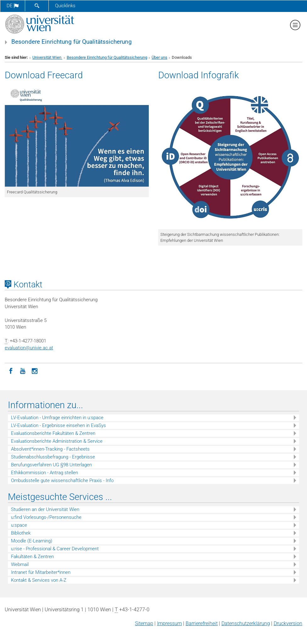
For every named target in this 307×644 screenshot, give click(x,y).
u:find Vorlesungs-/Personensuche (46, 517)
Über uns (159, 57)
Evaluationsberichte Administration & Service (57, 441)
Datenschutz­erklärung (246, 623)
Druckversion (288, 623)
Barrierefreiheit (202, 623)
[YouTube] (23, 370)
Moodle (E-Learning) (32, 541)
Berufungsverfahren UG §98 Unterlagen (51, 465)
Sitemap (144, 623)
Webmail (20, 564)
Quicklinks (65, 6)
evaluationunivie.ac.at (29, 348)
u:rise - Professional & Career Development (55, 549)
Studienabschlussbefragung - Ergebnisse (53, 457)
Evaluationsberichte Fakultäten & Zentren (53, 433)
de (13, 6)
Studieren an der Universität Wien (45, 509)
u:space (19, 525)
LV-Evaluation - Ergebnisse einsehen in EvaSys (59, 425)
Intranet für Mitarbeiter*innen (41, 572)
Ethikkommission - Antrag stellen (45, 473)
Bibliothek (21, 533)
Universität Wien (47, 57)
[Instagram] (35, 370)
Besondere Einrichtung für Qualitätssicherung (72, 42)
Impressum (169, 623)
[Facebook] (11, 370)
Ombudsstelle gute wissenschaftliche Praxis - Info (62, 480)
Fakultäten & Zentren (32, 557)
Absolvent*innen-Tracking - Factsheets (50, 449)
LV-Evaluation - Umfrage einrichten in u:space (57, 418)
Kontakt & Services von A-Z (39, 580)
